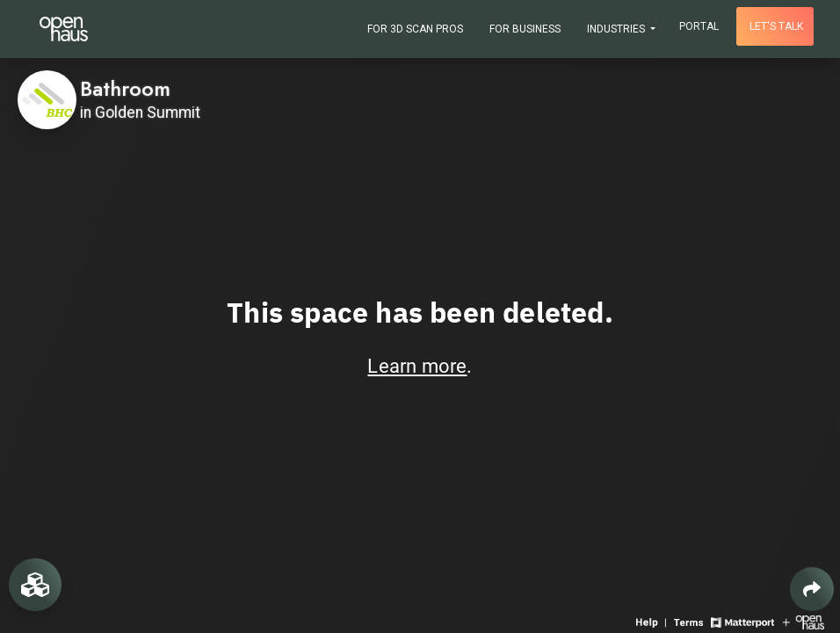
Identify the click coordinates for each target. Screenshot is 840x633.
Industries (617, 29)
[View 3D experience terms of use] (690, 621)
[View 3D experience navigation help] (653, 621)
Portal (699, 26)
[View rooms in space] (35, 585)
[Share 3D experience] (812, 589)
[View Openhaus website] (804, 621)
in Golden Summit (140, 113)
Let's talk (776, 26)
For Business (525, 29)
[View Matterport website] (742, 621)
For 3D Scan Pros (415, 29)
